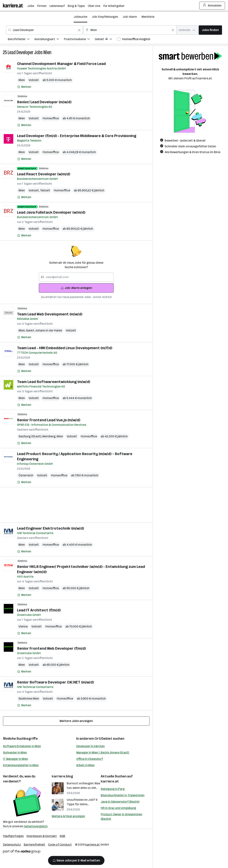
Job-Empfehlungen (105, 17)
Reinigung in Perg (113, 789)
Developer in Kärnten (90, 746)
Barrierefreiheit (34, 845)
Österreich (26, 475)
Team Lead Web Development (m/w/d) (50, 314)
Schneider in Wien (15, 752)
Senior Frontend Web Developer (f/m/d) (51, 648)
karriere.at (110, 781)
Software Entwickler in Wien (22, 746)
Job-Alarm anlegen (76, 288)
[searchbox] (76, 277)
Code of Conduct (60, 845)
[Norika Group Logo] (22, 852)
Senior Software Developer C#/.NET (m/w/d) (55, 682)
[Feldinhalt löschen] (79, 30)
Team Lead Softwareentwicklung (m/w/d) (54, 382)
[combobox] (44, 30)
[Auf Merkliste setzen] (24, 87)
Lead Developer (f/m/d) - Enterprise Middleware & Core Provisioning (77, 136)
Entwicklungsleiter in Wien (21, 765)
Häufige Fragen (13, 836)
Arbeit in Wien (85, 765)
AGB (62, 836)
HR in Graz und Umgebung (118, 808)
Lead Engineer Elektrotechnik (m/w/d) (50, 528)
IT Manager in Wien (16, 759)
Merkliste (148, 17)
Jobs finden (210, 30)
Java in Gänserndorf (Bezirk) (120, 802)
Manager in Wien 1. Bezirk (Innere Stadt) (103, 752)
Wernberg (50, 436)
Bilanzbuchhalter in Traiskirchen (123, 795)
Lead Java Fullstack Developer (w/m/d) (51, 212)
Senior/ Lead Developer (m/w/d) (44, 102)
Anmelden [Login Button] (212, 6)
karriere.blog (62, 776)
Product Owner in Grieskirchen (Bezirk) (121, 817)
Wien (47, 52)
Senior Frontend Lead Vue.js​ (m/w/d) (49, 420)
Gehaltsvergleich (36, 826)
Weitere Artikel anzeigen (68, 816)
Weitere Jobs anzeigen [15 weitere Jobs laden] (76, 721)
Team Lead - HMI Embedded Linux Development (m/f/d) (65, 348)
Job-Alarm (130, 17)
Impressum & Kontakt (42, 836)
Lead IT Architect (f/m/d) (39, 610)
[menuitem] (21, 40)
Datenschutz (12, 845)
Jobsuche (80, 17)
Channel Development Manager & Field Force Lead (61, 64)
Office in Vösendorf (90, 759)
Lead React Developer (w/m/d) (44, 174)
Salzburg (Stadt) (30, 436)
